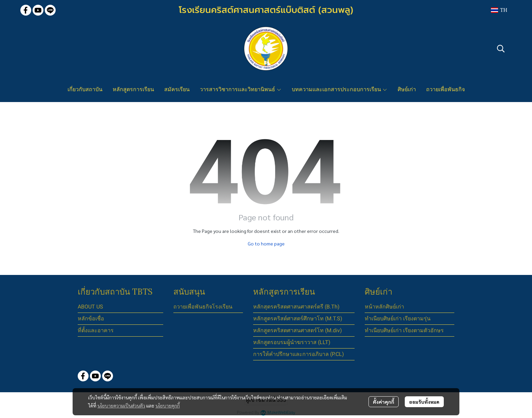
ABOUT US (90, 307)
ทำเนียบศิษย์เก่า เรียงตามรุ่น (398, 319)
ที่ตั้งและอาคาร (96, 330)
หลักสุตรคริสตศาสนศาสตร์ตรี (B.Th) (296, 307)
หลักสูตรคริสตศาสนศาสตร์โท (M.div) (298, 330)
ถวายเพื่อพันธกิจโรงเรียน (203, 307)
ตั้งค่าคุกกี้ (384, 402)
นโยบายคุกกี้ (168, 405)
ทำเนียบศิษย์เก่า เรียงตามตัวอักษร (404, 330)
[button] (499, 10)
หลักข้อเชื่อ (91, 319)
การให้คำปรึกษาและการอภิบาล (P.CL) (299, 354)
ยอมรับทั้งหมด (424, 402)
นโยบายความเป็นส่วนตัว (121, 405)
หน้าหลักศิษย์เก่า (384, 307)
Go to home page (266, 243)
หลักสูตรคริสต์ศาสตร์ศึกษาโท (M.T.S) (298, 319)
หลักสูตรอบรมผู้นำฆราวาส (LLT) (292, 342)
